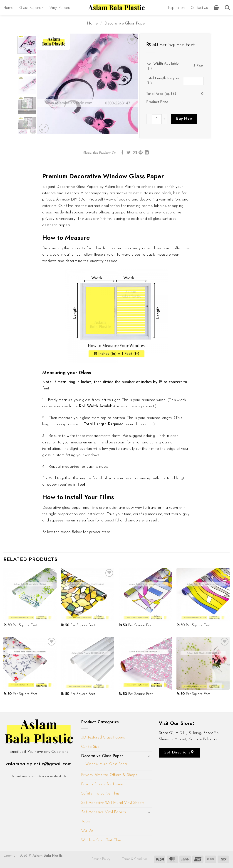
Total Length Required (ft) (164, 81)
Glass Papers (31, 7)
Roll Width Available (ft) (162, 66)
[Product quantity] (157, 119)
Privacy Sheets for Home (102, 784)
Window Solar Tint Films (101, 840)
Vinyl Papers (60, 7)
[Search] (227, 7)
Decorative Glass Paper (125, 23)
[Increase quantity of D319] (164, 119)
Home (8, 7)
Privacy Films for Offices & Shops (109, 775)
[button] (216, 7)
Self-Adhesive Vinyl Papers (103, 812)
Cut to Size (90, 747)
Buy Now (184, 119)
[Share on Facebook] (122, 153)
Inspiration (176, 7)
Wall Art (88, 831)
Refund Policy (101, 859)
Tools (86, 821)
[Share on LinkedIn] (147, 153)
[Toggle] (149, 756)
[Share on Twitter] (129, 153)
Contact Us (199, 7)
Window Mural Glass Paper (106, 764)
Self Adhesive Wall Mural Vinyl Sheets (113, 803)
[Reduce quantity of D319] (149, 119)
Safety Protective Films (100, 793)
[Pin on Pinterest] (141, 153)
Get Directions (178, 752)
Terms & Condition (135, 859)
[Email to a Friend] (135, 153)
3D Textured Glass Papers (103, 737)
